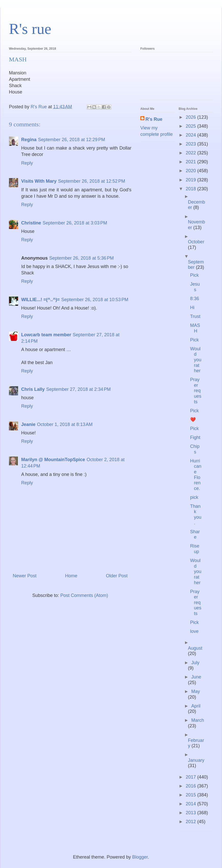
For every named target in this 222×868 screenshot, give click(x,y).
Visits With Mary (39, 181)
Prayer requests (196, 391)
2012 (192, 822)
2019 (192, 180)
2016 (192, 786)
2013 (192, 813)
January (196, 760)
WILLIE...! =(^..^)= (40, 300)
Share (195, 535)
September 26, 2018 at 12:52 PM (92, 181)
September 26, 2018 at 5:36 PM (82, 258)
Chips (195, 449)
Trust (195, 316)
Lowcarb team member (46, 335)
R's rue (30, 29)
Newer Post (25, 576)
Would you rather (196, 360)
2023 (192, 144)
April (196, 706)
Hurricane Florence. (196, 475)
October (196, 242)
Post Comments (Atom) (84, 595)
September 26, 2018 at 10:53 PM (95, 300)
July (195, 663)
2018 (192, 189)
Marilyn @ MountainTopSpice (53, 460)
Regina (29, 140)
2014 (192, 804)
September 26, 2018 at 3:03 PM (75, 223)
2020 (192, 171)
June (196, 677)
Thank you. (196, 515)
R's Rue (154, 119)
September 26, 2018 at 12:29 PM (72, 140)
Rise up (195, 549)
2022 (192, 153)
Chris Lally (33, 389)
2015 (192, 795)
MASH (195, 328)
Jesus (195, 287)
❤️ (193, 420)
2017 (192, 777)
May (195, 691)
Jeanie (28, 424)
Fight (195, 437)
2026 (192, 117)
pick (194, 497)
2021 (192, 162)
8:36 (195, 299)
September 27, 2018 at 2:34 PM (78, 389)
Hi (192, 308)
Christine (31, 223)
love (194, 631)
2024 (192, 135)
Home (71, 576)
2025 (192, 126)
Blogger (140, 857)
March (198, 720)
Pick (194, 275)
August (195, 648)
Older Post (117, 576)
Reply (27, 163)
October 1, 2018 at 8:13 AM (65, 424)
